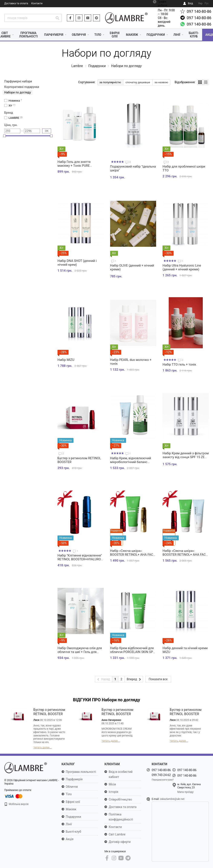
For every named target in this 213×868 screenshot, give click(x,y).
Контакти (37, 3)
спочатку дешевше (138, 82)
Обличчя (79, 35)
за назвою (161, 82)
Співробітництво (120, 799)
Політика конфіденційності (121, 817)
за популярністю (110, 82)
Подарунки (156, 35)
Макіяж (132, 35)
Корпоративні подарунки (22, 87)
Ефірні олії (115, 35)
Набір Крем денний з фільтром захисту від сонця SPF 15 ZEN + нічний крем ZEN (186, 457)
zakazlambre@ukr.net (172, 799)
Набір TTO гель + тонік (179, 364)
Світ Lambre (117, 834)
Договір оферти (120, 842)
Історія (113, 792)
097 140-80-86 (199, 11)
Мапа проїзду (186, 792)
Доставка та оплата (16, 3)
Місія (112, 784)
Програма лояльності (29, 35)
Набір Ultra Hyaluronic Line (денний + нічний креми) (182, 267)
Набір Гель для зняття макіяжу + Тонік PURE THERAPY (74, 166)
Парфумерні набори (18, 81)
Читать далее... (42, 747)
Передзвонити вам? (163, 780)
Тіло (98, 35)
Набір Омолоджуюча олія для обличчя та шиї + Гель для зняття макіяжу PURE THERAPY (80, 654)
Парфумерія (54, 35)
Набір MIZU (66, 360)
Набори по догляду (18, 92)
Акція (70, 839)
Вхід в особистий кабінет (121, 774)
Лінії (177, 35)
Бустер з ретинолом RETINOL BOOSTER (49, 712)
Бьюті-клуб (194, 35)
